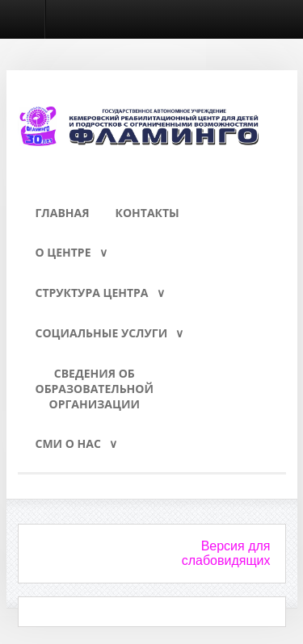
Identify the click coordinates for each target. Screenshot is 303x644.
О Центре (63, 252)
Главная (63, 213)
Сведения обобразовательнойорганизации (95, 389)
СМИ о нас (68, 443)
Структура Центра (92, 293)
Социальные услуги (102, 333)
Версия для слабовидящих (226, 553)
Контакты (147, 213)
